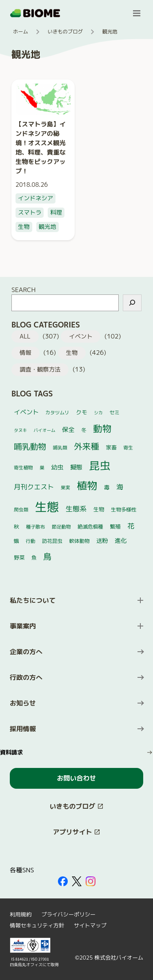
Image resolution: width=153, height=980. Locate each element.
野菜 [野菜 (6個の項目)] (19, 557)
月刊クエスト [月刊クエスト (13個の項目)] (34, 487)
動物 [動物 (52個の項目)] (102, 428)
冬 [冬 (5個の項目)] (84, 430)
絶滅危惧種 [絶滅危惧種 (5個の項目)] (90, 527)
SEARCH (23, 290)
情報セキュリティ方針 (37, 925)
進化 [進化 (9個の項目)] (121, 541)
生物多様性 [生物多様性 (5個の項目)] (124, 510)
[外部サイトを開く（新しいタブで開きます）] (63, 881)
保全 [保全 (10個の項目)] (68, 430)
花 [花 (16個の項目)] (131, 526)
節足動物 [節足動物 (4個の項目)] (61, 527)
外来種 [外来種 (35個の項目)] (86, 446)
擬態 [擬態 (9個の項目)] (76, 467)
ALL (25, 336)
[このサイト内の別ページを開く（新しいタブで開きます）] (76, 806)
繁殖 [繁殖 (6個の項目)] (115, 527)
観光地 (48, 227)
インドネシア (35, 198)
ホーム (21, 32)
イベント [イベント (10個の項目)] (26, 412)
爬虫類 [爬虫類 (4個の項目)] (21, 510)
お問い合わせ (76, 778)
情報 (25, 353)
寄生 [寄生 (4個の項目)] (128, 448)
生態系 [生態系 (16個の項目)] (76, 509)
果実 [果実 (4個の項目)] (65, 488)
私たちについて (33, 600)
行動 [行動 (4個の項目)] (30, 541)
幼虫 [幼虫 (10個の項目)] (57, 467)
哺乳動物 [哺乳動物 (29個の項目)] (30, 446)
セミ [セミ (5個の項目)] (114, 413)
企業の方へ (26, 652)
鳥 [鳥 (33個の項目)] (47, 556)
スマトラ (30, 212)
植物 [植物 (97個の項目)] (87, 486)
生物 (24, 227)
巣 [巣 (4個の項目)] (42, 468)
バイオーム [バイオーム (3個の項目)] (44, 430)
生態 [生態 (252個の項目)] (47, 507)
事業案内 (23, 626)
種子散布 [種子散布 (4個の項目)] (36, 527)
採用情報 (23, 729)
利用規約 (21, 914)
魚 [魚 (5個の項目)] (34, 558)
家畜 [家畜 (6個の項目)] (111, 447)
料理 (56, 212)
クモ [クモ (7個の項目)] (82, 412)
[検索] (132, 303)
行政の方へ (26, 677)
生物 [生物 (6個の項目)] (99, 509)
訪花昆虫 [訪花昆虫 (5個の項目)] (52, 541)
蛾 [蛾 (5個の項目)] (17, 541)
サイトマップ (90, 925)
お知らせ (23, 703)
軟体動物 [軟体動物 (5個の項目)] (79, 541)
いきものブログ (65, 32)
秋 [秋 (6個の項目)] (17, 527)
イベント (81, 336)
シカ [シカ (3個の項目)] (98, 413)
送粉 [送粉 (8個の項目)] (102, 541)
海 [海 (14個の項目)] (120, 487)
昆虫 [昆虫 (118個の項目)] (100, 465)
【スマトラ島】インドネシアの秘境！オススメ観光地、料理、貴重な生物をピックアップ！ (41, 147)
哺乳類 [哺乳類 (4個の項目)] (60, 448)
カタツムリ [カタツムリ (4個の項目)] (57, 413)
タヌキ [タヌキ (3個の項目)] (20, 430)
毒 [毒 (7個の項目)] (107, 487)
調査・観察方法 (40, 369)
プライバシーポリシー (68, 914)
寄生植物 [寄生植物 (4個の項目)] (23, 468)
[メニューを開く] (137, 13)
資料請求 (11, 752)
